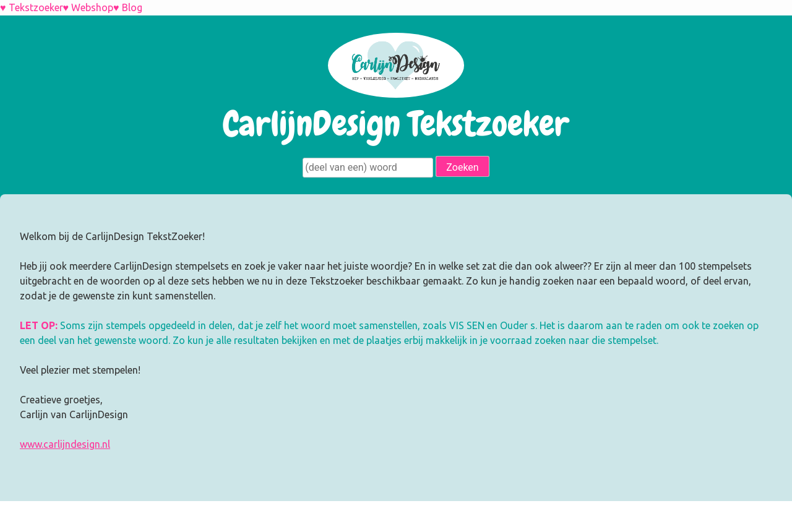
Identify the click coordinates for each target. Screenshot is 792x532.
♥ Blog (128, 7)
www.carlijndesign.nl (65, 444)
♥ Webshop (88, 7)
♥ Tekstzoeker (32, 7)
